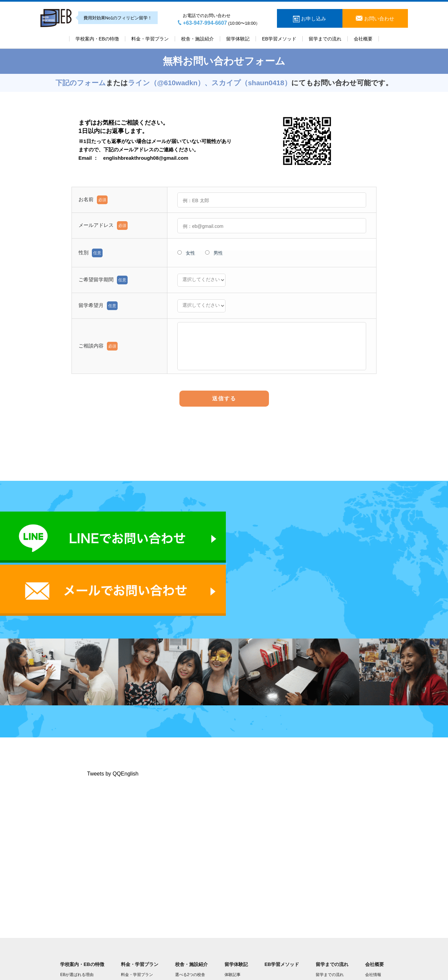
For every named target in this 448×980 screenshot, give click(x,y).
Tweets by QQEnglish (113, 696)
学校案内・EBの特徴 (97, 39)
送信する (224, 398)
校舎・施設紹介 (197, 39)
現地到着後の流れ (332, 908)
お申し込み (313, 19)
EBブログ (69, 928)
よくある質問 (328, 918)
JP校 (179, 918)
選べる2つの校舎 (190, 898)
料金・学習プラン (150, 39)
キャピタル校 (187, 908)
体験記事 (233, 898)
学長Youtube (377, 918)
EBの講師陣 (71, 908)
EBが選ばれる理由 (77, 898)
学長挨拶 (373, 908)
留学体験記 (238, 39)
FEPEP (127, 918)
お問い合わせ (378, 19)
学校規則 (68, 918)
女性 (186, 253)
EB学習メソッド (279, 39)
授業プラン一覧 (135, 908)
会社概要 (363, 39)
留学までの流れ (325, 39)
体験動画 (233, 908)
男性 (214, 253)
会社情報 (373, 898)
